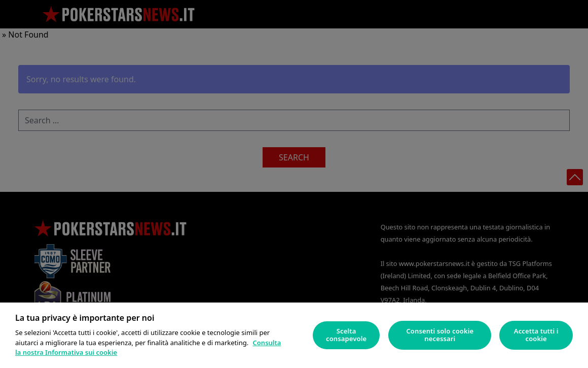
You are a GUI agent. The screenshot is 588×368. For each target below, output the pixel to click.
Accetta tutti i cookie (536, 335)
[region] (294, 335)
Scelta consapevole (346, 335)
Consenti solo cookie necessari (440, 335)
